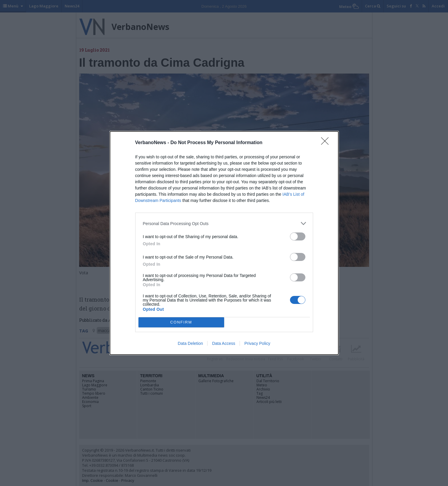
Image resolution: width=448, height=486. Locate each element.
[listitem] (224, 223)
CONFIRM (181, 322)
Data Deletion (190, 343)
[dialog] (224, 243)
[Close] (327, 143)
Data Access (224, 343)
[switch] (298, 236)
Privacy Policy (257, 343)
